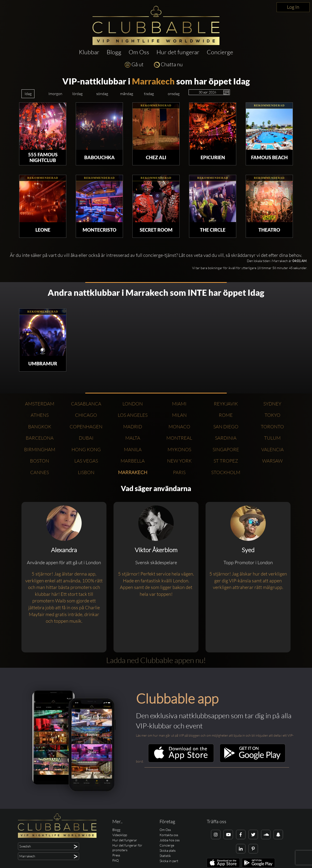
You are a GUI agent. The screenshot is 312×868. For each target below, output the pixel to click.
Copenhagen (86, 427)
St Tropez (226, 461)
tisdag (149, 94)
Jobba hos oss (170, 840)
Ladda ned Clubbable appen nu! (156, 660)
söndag (102, 94)
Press (116, 855)
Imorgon (55, 94)
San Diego (226, 427)
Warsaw (272, 461)
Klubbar (89, 52)
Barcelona (40, 438)
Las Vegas (86, 461)
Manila (133, 449)
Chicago (86, 415)
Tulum (272, 438)
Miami (179, 404)
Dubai (86, 438)
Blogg (114, 52)
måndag (127, 94)
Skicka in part (169, 861)
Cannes (40, 472)
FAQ (116, 860)
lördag (77, 94)
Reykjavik (226, 404)
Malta (133, 438)
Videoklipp (120, 835)
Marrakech (153, 81)
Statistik (165, 856)
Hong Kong (86, 449)
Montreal (179, 438)
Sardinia (226, 438)
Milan (179, 415)
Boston (40, 461)
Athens (40, 415)
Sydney (272, 404)
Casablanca (86, 404)
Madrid (133, 427)
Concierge (220, 52)
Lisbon (86, 472)
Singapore (226, 449)
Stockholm (226, 472)
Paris (179, 472)
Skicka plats (168, 850)
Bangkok (40, 427)
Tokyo (272, 415)
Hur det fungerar (178, 52)
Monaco (179, 427)
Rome (226, 415)
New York (179, 461)
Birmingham (40, 449)
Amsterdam (40, 404)
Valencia (272, 449)
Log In (293, 7)
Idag (28, 94)
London (133, 404)
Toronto (272, 427)
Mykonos (179, 449)
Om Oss (139, 52)
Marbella (133, 461)
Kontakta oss (169, 835)
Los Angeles (133, 415)
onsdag (174, 94)
